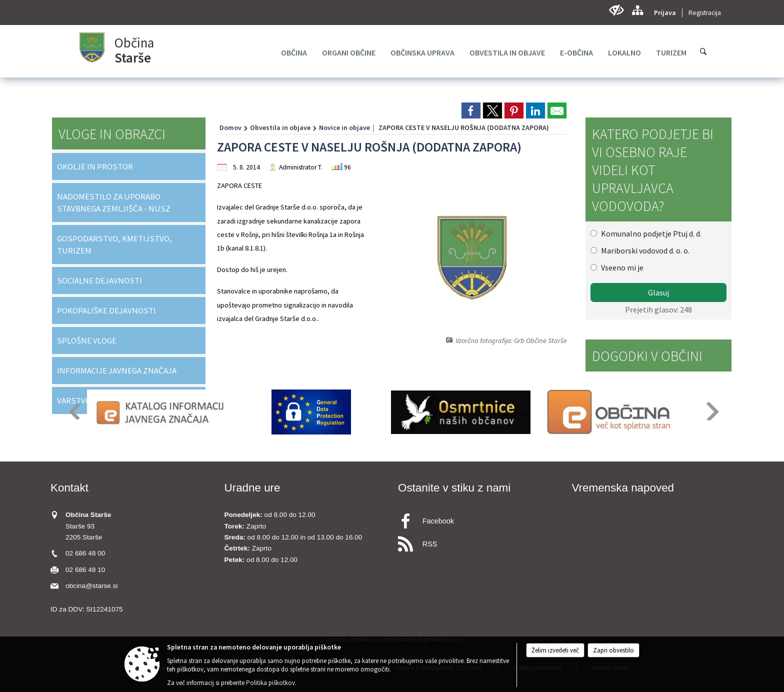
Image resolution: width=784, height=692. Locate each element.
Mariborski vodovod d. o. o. (645, 250)
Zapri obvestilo (613, 650)
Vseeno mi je (622, 267)
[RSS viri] (479, 541)
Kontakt (69, 488)
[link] (471, 110)
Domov (230, 127)
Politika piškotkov (270, 683)
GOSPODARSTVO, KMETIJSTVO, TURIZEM (114, 244)
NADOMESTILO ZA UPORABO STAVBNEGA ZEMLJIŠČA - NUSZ (114, 202)
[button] (74, 411)
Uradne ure (252, 488)
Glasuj (658, 292)
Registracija (705, 13)
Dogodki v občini (647, 356)
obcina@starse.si (91, 586)
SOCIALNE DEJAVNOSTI (99, 280)
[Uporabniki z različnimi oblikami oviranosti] (616, 10)
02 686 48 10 (85, 570)
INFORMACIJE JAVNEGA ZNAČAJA (117, 370)
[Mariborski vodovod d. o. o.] (594, 250)
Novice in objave (344, 127)
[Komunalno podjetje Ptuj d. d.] (594, 233)
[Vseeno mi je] (594, 267)
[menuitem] (294, 52)
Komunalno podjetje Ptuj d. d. (651, 233)
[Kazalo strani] (637, 10)
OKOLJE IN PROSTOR (95, 166)
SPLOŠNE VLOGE (87, 340)
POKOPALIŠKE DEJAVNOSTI (106, 310)
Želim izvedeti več (555, 650)
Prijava (665, 13)
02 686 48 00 (85, 553)
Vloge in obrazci (112, 134)
